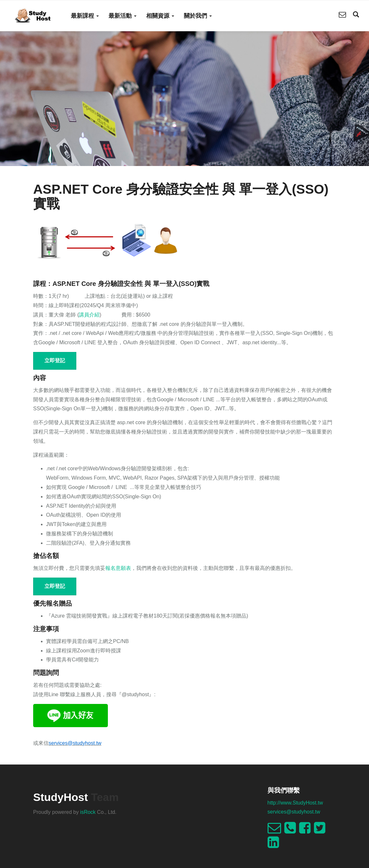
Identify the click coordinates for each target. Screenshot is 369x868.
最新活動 (123, 16)
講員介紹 (89, 315)
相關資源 (160, 16)
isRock (88, 812)
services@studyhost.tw (294, 812)
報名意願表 (118, 568)
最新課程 (85, 16)
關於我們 (198, 16)
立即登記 (55, 361)
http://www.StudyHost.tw (295, 803)
